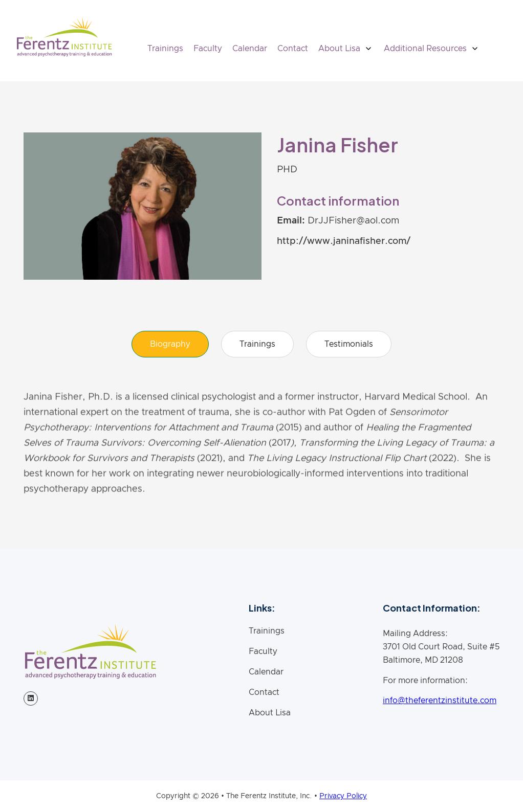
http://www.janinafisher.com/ (344, 241)
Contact (293, 49)
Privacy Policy (343, 796)
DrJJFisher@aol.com (353, 221)
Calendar (250, 49)
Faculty (208, 49)
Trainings (165, 49)
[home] (64, 37)
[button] (346, 49)
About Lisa (270, 713)
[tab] (170, 344)
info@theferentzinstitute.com (440, 701)
